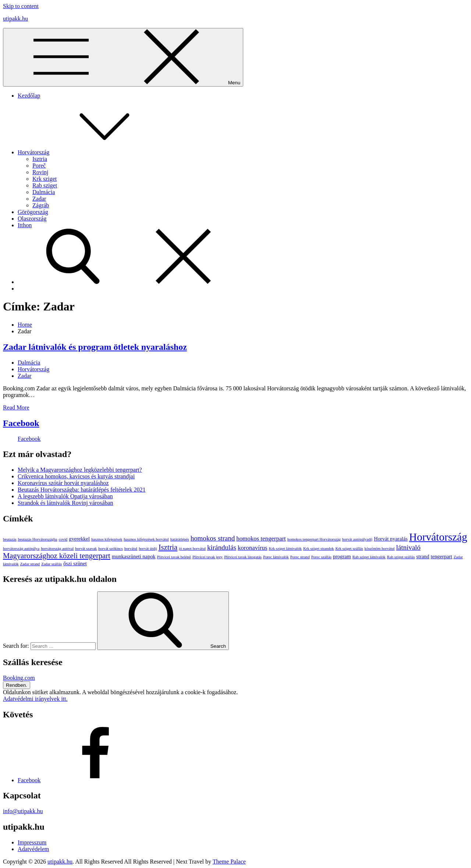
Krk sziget (45, 179)
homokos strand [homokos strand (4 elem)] (213, 538)
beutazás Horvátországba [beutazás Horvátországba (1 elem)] (38, 539)
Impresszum (32, 842)
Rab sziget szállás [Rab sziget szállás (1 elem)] (401, 557)
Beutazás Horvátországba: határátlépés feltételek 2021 (82, 490)
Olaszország (32, 219)
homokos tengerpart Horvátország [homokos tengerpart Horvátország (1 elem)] (314, 539)
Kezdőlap (29, 96)
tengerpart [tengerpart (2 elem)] (442, 556)
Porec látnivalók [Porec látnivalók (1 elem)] (276, 557)
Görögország (33, 212)
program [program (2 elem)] (342, 556)
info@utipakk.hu (23, 811)
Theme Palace (229, 862)
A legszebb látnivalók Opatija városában (65, 496)
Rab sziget (45, 185)
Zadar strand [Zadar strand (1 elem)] (30, 564)
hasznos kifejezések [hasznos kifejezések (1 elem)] (107, 539)
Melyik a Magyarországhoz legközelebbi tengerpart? (80, 470)
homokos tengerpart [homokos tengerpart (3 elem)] (261, 539)
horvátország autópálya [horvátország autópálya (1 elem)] (21, 549)
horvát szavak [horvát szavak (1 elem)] (86, 549)
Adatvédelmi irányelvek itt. (35, 699)
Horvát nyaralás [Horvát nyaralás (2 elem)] (391, 539)
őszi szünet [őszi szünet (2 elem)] (75, 563)
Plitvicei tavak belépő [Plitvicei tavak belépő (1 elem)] (174, 557)
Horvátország (89, 152)
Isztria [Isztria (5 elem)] (168, 547)
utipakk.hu (15, 19)
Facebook (21, 423)
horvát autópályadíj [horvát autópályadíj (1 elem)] (357, 539)
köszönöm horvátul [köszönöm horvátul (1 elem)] (380, 549)
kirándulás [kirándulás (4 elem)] (222, 547)
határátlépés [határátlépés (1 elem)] (180, 539)
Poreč (39, 166)
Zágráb (41, 205)
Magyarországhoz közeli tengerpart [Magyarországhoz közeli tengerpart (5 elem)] (57, 556)
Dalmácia (44, 192)
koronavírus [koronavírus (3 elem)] (253, 548)
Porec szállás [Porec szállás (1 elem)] (321, 557)
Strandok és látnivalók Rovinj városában (65, 503)
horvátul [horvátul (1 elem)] (131, 549)
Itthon (25, 225)
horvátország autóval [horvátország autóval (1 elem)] (57, 549)
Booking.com (19, 678)
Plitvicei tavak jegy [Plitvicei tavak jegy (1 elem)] (208, 557)
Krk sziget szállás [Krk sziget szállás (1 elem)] (349, 549)
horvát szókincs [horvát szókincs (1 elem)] (111, 549)
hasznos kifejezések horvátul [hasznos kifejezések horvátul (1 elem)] (146, 539)
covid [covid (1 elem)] (63, 539)
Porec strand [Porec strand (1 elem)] (300, 557)
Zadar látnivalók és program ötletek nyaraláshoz (95, 347)
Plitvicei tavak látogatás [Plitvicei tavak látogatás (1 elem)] (243, 557)
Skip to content (21, 6)
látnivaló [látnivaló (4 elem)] (408, 547)
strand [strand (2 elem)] (423, 556)
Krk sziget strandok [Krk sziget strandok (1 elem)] (318, 549)
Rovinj (40, 172)
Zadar (39, 199)
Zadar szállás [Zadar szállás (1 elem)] (52, 564)
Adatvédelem (33, 849)
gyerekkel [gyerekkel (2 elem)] (79, 539)
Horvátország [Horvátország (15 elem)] (438, 537)
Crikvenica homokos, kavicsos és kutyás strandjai (76, 476)
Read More (16, 407)
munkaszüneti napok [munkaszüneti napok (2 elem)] (134, 556)
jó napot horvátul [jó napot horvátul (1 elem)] (192, 549)
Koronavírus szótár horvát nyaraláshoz (63, 483)
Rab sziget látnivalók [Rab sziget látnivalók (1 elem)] (369, 557)
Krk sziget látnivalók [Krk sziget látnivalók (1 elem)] (285, 549)
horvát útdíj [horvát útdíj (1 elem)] (148, 549)
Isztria (40, 159)
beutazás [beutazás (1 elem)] (10, 539)
